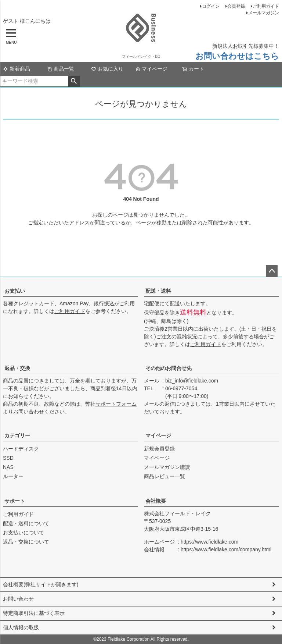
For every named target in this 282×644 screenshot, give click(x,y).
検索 (74, 81)
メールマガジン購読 (167, 467)
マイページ (151, 69)
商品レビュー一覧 (164, 476)
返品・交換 (17, 368)
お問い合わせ (18, 599)
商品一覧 (61, 69)
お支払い (15, 291)
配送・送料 (158, 291)
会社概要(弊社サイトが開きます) (41, 584)
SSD (8, 458)
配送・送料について (26, 523)
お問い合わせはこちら (237, 56)
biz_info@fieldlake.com (192, 381)
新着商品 (17, 69)
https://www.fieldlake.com (209, 542)
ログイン (211, 6)
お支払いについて (23, 533)
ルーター (13, 476)
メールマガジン (264, 13)
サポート (15, 501)
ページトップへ (272, 271)
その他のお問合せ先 (169, 368)
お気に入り (107, 69)
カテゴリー (17, 435)
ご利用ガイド (266, 6)
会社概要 (156, 501)
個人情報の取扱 (21, 627)
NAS (8, 467)
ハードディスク (21, 449)
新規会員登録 (159, 449)
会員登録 (236, 6)
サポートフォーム (116, 404)
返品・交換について (26, 542)
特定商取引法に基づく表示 (34, 613)
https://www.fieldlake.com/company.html (226, 549)
